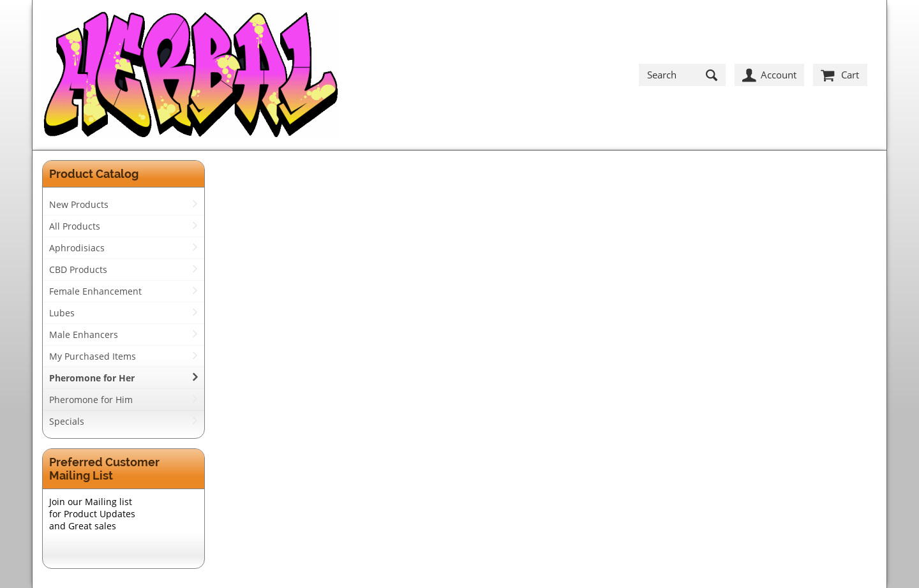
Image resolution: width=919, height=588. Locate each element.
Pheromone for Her (92, 378)
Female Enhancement (95, 291)
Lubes (62, 313)
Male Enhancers (84, 334)
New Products (79, 204)
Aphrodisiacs (77, 248)
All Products (75, 226)
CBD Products (78, 269)
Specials (67, 421)
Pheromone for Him (91, 400)
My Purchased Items (93, 356)
